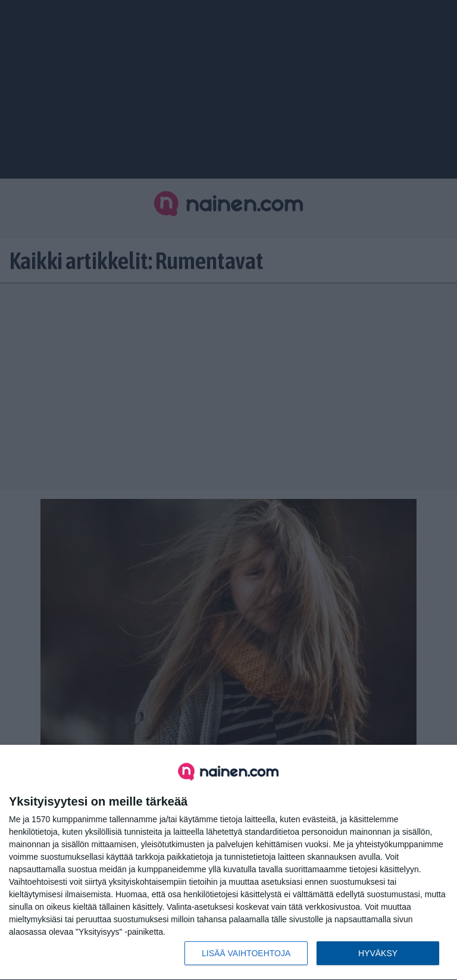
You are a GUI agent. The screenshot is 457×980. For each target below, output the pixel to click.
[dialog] (228, 863)
